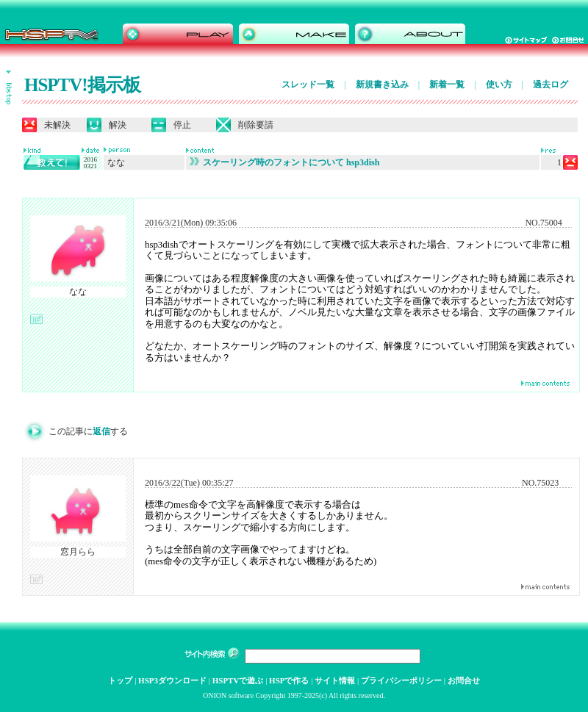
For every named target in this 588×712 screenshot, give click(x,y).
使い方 (499, 84)
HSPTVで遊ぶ (238, 680)
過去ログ (551, 84)
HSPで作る (289, 680)
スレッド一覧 (308, 84)
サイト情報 (335, 680)
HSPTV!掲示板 (82, 85)
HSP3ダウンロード (172, 680)
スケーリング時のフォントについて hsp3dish (284, 162)
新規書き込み (382, 84)
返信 (101, 431)
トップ (120, 680)
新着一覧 (447, 84)
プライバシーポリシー (401, 680)
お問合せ (464, 680)
